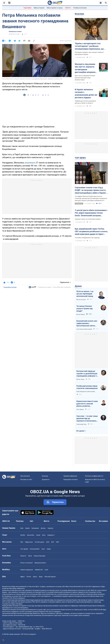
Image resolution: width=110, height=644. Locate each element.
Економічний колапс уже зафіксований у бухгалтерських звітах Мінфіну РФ (87, 323)
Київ (22, 528)
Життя (46, 521)
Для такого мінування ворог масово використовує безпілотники (85, 78)
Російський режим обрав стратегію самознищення (87, 387)
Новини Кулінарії (39, 556)
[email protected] (28, 629)
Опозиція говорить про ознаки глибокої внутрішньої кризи (89, 53)
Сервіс (49, 549)
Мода (41, 577)
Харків (27, 528)
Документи (46, 479)
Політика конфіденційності (94, 476)
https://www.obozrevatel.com (75, 586)
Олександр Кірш (82, 424)
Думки (78, 286)
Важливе (79, 14)
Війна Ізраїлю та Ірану (55, 8)
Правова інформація (70, 476)
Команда (45, 476)
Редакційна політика (10, 287)
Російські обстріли (80, 8)
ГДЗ (22, 542)
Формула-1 (51, 535)
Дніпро (43, 528)
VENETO (68, 8)
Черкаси (50, 528)
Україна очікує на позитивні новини (88, 219)
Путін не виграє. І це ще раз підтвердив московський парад (85, 294)
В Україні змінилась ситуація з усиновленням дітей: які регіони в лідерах (86, 93)
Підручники (29, 542)
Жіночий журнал (50, 577)
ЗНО (53, 542)
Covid (46, 570)
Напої (30, 556)
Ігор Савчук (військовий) (84, 329)
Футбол (23, 535)
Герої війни (27, 8)
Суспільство (90, 521)
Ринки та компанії (26, 563)
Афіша (22, 577)
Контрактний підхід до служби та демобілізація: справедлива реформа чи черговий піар (87, 374)
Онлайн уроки (39, 542)
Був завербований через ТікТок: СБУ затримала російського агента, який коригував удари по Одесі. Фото (91, 232)
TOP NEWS (80, 158)
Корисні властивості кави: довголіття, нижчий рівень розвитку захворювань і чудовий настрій (87, 404)
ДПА (48, 542)
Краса (35, 577)
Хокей (38, 535)
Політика (20, 521)
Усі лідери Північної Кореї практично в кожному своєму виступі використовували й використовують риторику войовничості (91, 198)
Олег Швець (80, 409)
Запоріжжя (35, 528)
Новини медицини (27, 570)
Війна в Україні (39, 8)
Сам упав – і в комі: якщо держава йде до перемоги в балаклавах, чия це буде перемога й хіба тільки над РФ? (87, 419)
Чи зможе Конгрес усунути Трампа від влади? (84, 308)
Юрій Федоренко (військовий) (86, 392)
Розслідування (64, 521)
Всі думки (80, 431)
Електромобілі (35, 549)
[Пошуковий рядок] (106, 3)
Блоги (74, 521)
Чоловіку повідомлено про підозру (87, 238)
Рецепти (23, 556)
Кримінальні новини (15, 32)
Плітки (29, 577)
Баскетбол (31, 535)
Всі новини (103, 521)
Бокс (44, 535)
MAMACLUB (39, 570)
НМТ (58, 542)
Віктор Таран (80, 379)
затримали (30, 163)
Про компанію (25, 476)
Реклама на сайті (26, 479)
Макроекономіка (40, 563)
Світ (32, 521)
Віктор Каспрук (81, 300)
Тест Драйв (24, 549)
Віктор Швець (81, 314)
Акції (43, 549)
